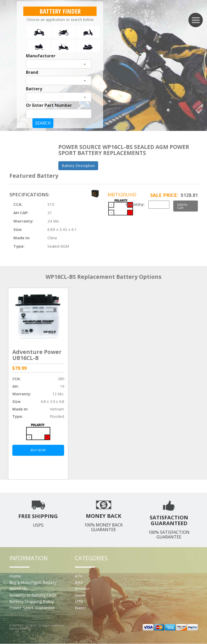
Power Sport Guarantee (32, 608)
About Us (18, 589)
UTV (79, 601)
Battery (34, 89)
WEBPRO (25, 628)
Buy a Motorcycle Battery (33, 582)
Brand (32, 72)
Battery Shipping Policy (32, 601)
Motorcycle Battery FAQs (33, 595)
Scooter (82, 589)
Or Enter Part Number (49, 105)
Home (15, 576)
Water (81, 608)
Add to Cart (182, 206)
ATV (79, 576)
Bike (79, 582)
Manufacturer (41, 56)
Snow (80, 595)
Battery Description (78, 166)
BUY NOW (38, 450)
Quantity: (135, 204)
